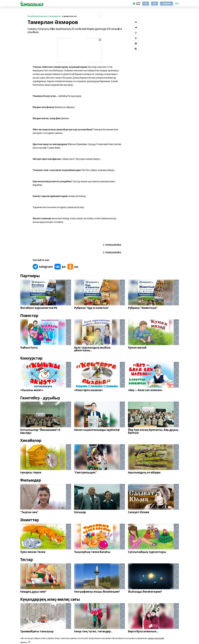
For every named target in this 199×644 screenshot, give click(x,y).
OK (155, 3)
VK (146, 3)
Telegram (167, 3)
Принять (24, 642)
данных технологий (156, 638)
